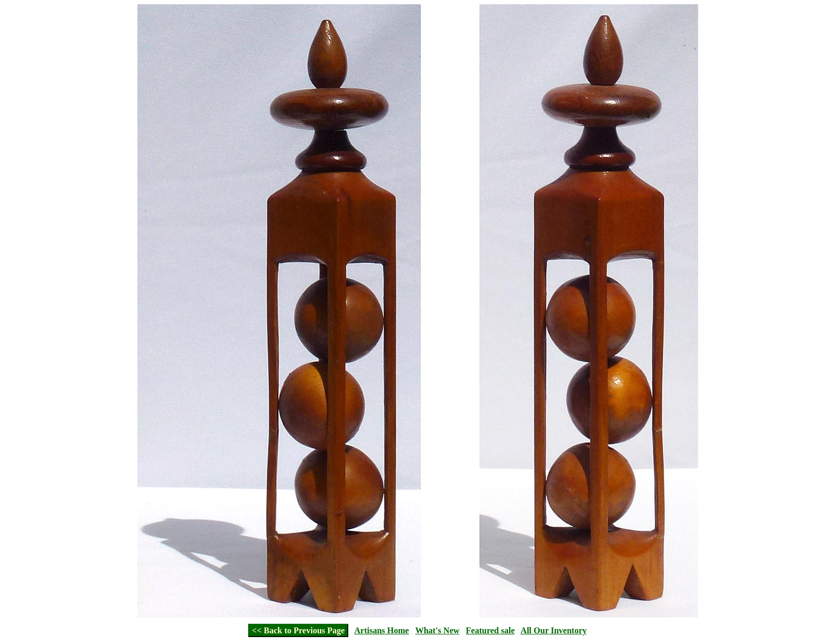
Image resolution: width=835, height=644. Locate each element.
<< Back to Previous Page (298, 630)
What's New (437, 630)
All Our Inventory (554, 630)
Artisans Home (382, 630)
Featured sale (490, 630)
